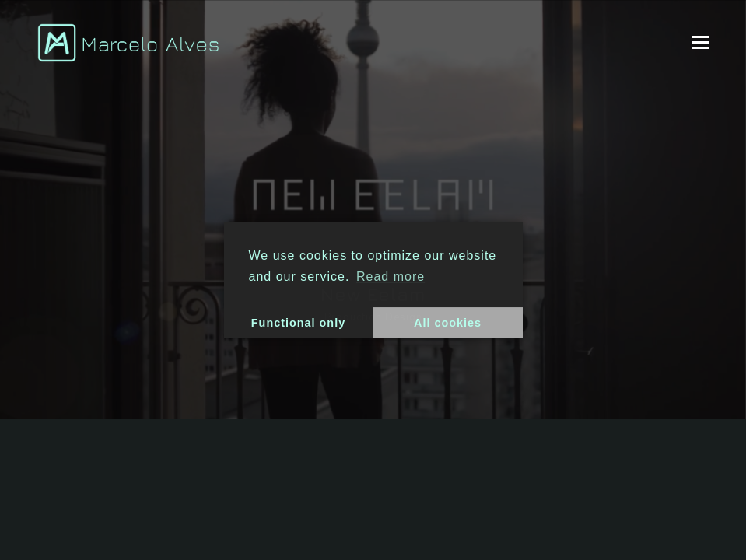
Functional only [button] (298, 323)
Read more (391, 276)
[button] (700, 43)
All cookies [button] (448, 323)
